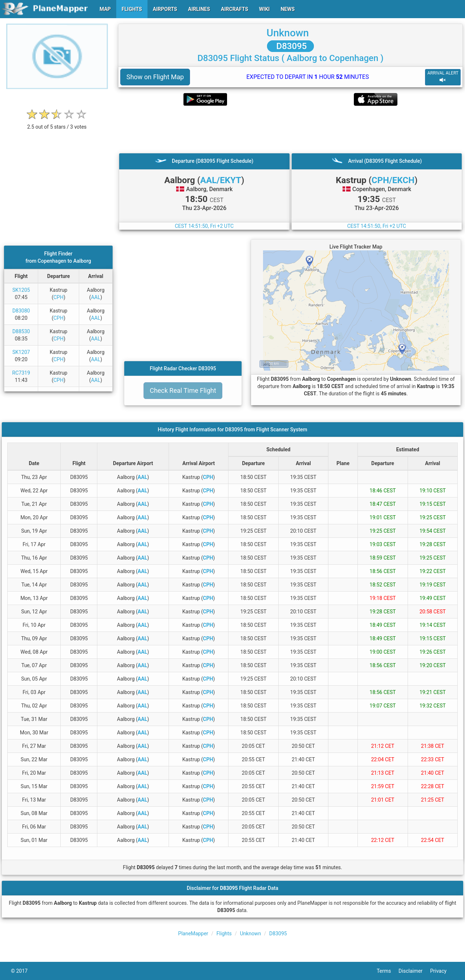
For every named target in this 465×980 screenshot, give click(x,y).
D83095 (291, 46)
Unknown (288, 33)
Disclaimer (414, 971)
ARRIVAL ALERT (443, 77)
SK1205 (21, 290)
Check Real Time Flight (183, 390)
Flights (224, 933)
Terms (388, 971)
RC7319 (21, 373)
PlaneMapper (193, 933)
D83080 (21, 311)
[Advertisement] (290, 129)
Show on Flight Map (155, 77)
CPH (58, 297)
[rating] (57, 123)
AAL (96, 297)
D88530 (21, 331)
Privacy (442, 971)
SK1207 (21, 352)
